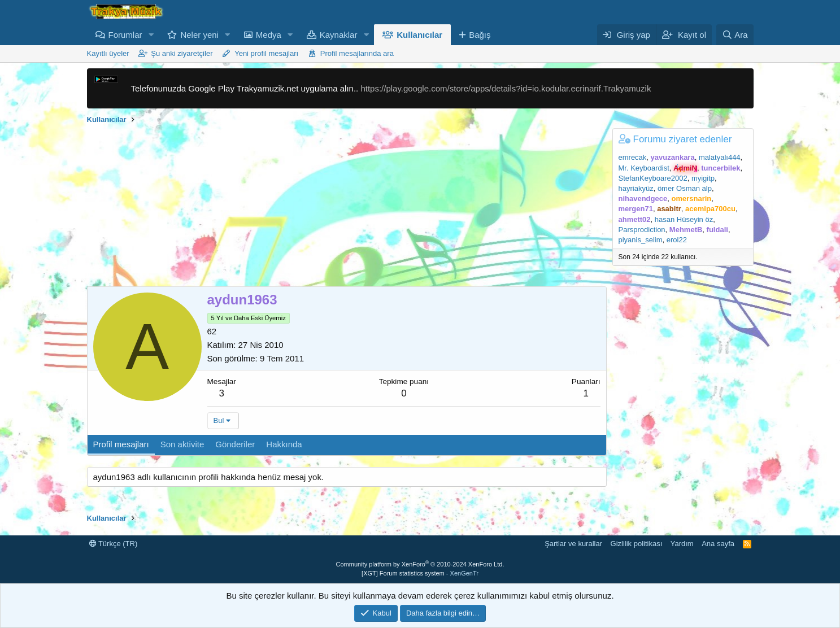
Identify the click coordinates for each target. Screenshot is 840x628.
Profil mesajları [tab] (121, 444)
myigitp (703, 178)
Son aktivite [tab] (182, 444)
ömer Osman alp (685, 188)
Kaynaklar (339, 35)
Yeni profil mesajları (266, 53)
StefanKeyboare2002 (653, 178)
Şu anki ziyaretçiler (182, 53)
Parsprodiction (642, 230)
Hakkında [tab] (284, 444)
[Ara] (735, 35)
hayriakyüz (636, 188)
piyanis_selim (641, 240)
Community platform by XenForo (420, 564)
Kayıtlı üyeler (108, 53)
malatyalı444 (720, 157)
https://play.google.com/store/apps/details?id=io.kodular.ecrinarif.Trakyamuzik (506, 88)
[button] (151, 35)
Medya (269, 35)
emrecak (633, 157)
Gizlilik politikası (637, 544)
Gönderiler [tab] (235, 444)
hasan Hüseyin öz (684, 219)
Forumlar (125, 35)
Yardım (682, 544)
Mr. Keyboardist (644, 168)
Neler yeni (199, 35)
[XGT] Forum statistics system (420, 573)
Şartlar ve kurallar (573, 544)
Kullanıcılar (419, 35)
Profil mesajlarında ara (357, 53)
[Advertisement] (347, 207)
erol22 (677, 240)
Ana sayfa (718, 544)
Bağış (480, 35)
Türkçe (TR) (114, 544)
